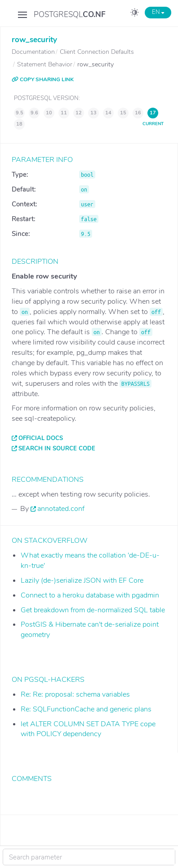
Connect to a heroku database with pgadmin (90, 595)
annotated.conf (61, 509)
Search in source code (57, 449)
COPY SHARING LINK (43, 79)
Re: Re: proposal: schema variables (75, 694)
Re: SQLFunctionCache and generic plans (86, 709)
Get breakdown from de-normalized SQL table (93, 610)
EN (158, 12)
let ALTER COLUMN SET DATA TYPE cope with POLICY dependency (88, 729)
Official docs (41, 438)
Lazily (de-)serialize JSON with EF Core (82, 580)
